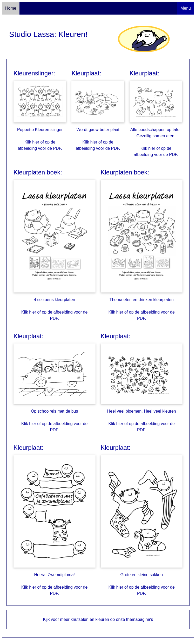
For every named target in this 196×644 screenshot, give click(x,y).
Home (11, 8)
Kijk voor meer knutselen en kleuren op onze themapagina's (98, 619)
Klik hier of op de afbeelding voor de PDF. (40, 145)
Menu (186, 8)
